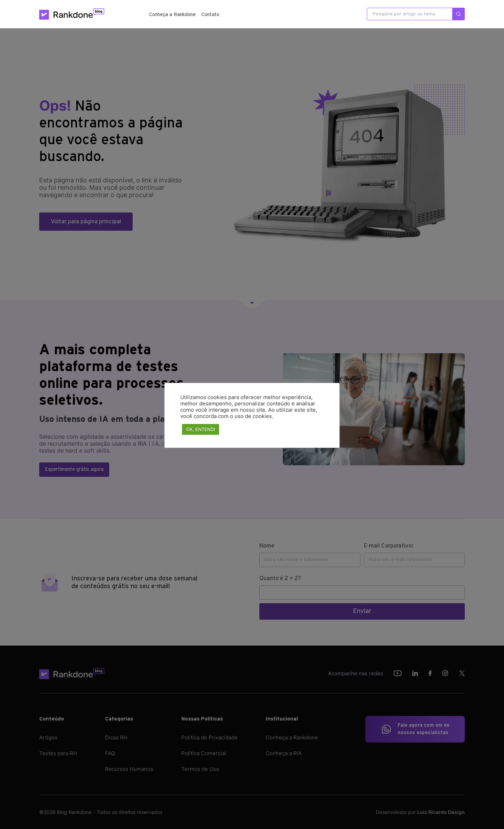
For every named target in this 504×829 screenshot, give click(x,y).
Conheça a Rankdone (172, 15)
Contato (210, 15)
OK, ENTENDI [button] (201, 429)
